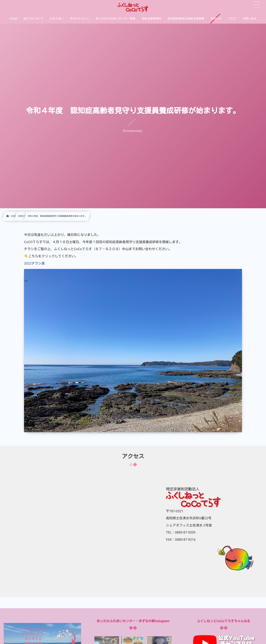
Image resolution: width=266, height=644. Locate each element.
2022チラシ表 (34, 264)
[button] (256, 5)
